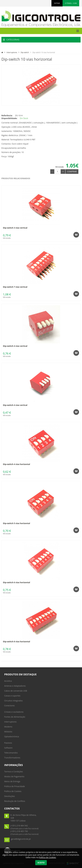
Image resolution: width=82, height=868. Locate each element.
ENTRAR (57, 3)
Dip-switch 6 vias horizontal (16, 582)
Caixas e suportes (12, 696)
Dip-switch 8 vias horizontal (16, 642)
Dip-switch (25, 52)
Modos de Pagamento (14, 776)
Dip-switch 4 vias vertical (15, 346)
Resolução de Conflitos (15, 801)
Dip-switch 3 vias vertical (15, 228)
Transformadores (12, 758)
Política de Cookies (13, 791)
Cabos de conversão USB (16, 691)
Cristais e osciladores (14, 712)
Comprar (72, 171)
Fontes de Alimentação (15, 717)
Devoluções (10, 796)
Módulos (8, 732)
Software (8, 748)
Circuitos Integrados (13, 701)
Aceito (41, 863)
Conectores (9, 706)
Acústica (8, 681)
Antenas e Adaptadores (15, 686)
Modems (8, 727)
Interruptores (12, 52)
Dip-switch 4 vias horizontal (16, 464)
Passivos (8, 743)
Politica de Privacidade (15, 786)
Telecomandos (11, 753)
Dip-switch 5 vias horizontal (16, 523)
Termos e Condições (14, 772)
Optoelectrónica (12, 736)
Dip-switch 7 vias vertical (15, 287)
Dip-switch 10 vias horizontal (44, 52)
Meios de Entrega (12, 781)
